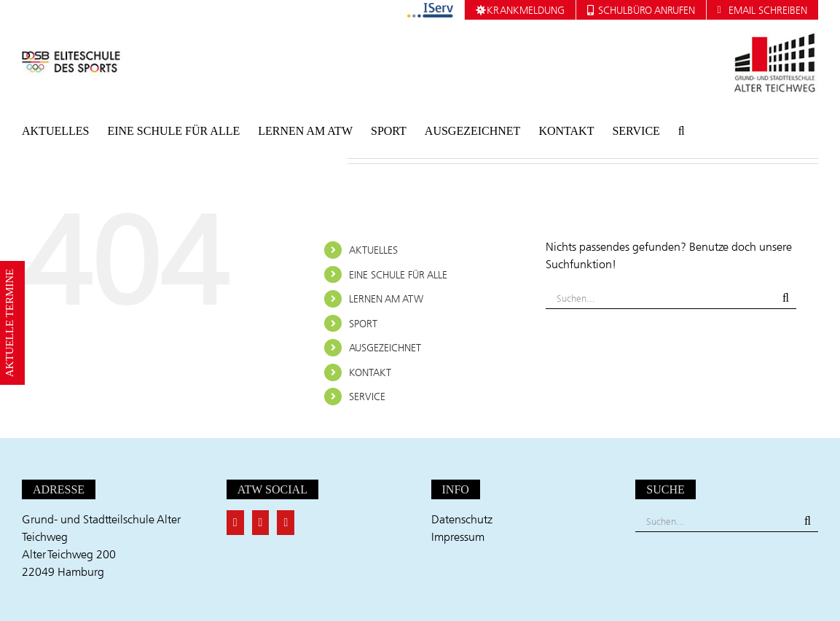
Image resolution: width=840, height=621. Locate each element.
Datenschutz (462, 519)
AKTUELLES (373, 250)
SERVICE (367, 396)
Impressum (458, 536)
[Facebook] (235, 523)
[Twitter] (261, 523)
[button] (682, 131)
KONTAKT (370, 372)
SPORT (363, 323)
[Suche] (786, 298)
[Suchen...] (660, 298)
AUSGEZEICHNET (385, 347)
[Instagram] (286, 523)
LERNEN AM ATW (386, 298)
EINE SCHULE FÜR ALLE (398, 274)
